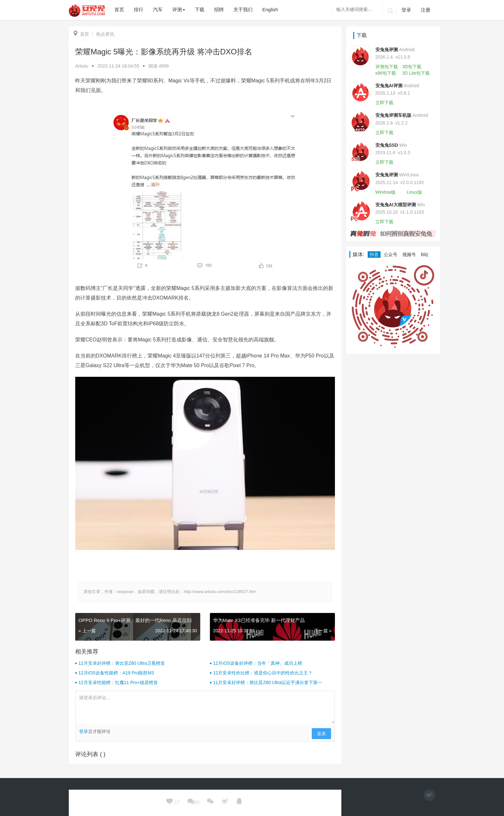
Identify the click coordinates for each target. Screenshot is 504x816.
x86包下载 (386, 73)
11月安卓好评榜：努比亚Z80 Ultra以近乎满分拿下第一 (268, 682)
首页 (81, 34)
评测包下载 (387, 67)
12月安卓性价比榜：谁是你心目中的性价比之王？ (263, 673)
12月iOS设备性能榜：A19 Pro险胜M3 (116, 673)
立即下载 (384, 103)
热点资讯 (105, 34)
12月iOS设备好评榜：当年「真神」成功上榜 (258, 663)
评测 (179, 9)
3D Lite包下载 (416, 73)
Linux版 (414, 192)
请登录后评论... (205, 707)
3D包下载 (412, 67)
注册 (426, 10)
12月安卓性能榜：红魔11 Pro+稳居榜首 (118, 682)
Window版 (386, 192)
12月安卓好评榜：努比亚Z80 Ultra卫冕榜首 (122, 663)
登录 (406, 10)
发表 (321, 734)
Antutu (82, 66)
